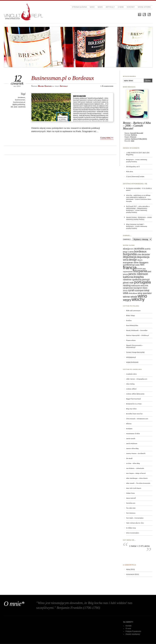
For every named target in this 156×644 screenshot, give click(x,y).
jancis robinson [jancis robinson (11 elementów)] (138, 274)
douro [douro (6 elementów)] (140, 260)
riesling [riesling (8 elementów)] (127, 285)
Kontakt (131, 7)
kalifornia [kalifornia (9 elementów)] (128, 277)
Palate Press (130, 493)
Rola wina (129, 172)
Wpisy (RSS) (130, 569)
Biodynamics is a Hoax (134, 404)
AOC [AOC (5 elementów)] (132, 249)
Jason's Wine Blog (132, 448)
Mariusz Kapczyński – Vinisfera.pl (137, 335)
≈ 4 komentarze (107, 86)
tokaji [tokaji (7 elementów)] (147, 290)
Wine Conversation (133, 533)
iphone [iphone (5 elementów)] (126, 274)
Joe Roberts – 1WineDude (135, 468)
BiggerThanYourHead (133, 399)
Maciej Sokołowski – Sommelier (137, 330)
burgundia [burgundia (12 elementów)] (130, 254)
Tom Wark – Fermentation (135, 518)
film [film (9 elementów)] (142, 265)
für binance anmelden (134, 188)
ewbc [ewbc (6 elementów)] (138, 265)
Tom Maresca (131, 513)
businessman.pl (19, 102)
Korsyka (129, 201)
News (100, 7)
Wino (92, 7)
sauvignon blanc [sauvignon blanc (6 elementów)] (140, 288)
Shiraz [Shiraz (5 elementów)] (125, 291)
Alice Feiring (130, 384)
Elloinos (129, 424)
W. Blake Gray (131, 528)
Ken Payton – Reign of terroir (136, 473)
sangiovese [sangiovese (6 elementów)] (128, 288)
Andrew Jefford (131, 389)
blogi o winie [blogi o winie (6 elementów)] (128, 252)
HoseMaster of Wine (133, 434)
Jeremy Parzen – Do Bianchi (136, 453)
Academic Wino (131, 374)
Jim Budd (129, 458)
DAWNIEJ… (128, 239)
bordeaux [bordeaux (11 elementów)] (140, 251)
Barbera (134, 135)
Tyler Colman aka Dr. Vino (135, 523)
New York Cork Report (134, 488)
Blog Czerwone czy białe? (135, 224)
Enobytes (129, 429)
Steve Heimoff (131, 498)
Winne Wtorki (144, 7)
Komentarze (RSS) (132, 574)
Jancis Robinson (132, 443)
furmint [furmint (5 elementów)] (140, 269)
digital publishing (19, 104)
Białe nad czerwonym (133, 311)
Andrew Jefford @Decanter (135, 394)
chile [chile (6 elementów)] (139, 255)
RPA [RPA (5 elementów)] (146, 286)
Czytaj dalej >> (107, 138)
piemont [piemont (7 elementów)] (146, 280)
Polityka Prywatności (133, 631)
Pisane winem (131, 340)
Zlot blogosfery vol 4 (133, 167)
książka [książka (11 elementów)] (139, 277)
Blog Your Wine (131, 409)
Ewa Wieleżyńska (132, 325)
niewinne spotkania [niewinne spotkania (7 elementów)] (132, 280)
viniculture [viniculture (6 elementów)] (133, 293)
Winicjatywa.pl (131, 357)
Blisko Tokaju (131, 315)
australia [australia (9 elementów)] (139, 249)
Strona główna (79, 7)
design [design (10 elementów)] (133, 260)
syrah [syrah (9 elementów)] (131, 290)
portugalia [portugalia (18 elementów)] (143, 282)
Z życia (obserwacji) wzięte (135, 176)
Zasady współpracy (133, 634)
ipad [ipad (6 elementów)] (149, 272)
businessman (20, 100)
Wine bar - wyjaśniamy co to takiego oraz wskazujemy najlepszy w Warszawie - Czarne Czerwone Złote (139, 197)
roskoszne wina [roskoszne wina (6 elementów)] (138, 286)
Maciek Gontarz (131, 217)
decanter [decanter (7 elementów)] (146, 254)
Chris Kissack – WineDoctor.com (137, 419)
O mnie (121, 7)
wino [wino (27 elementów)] (142, 296)
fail (12, 107)
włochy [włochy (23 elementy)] (138, 299)
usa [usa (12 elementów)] (126, 293)
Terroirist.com (131, 503)
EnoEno (129, 320)
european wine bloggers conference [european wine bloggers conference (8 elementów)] (136, 264)
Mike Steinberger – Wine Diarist (137, 478)
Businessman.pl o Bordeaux (63, 78)
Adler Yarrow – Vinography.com (137, 379)
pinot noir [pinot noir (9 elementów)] (128, 283)
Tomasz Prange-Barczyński (135, 352)
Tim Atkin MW (131, 508)
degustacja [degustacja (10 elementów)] (130, 257)
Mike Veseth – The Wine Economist (138, 483)
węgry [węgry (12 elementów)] (127, 300)
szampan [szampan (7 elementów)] (139, 290)
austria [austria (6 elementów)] (147, 249)
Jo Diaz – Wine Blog (133, 463)
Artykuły (110, 7)
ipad (16, 107)
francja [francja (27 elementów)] (130, 268)
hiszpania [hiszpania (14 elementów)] (140, 271)
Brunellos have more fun (134, 414)
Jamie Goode (131, 439)
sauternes (22, 107)
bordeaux (21, 97)
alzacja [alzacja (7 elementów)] (126, 249)
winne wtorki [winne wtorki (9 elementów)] (130, 297)
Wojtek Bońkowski (132, 362)
